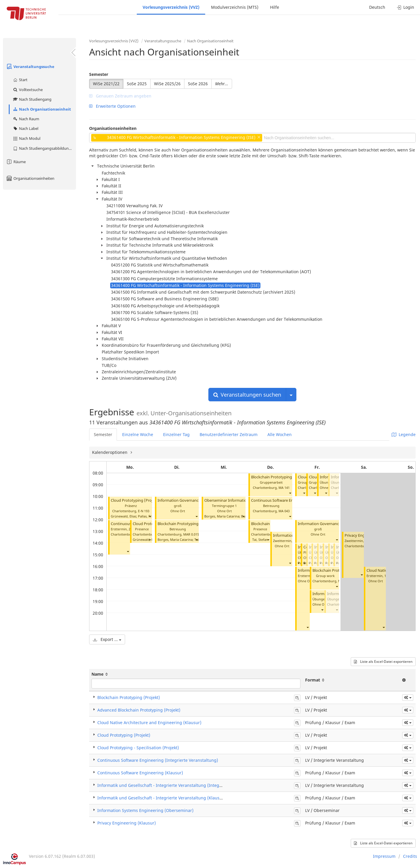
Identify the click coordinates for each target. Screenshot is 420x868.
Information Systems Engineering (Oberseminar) (145, 810)
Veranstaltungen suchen (247, 395)
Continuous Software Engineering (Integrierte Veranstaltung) (158, 760)
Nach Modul (26, 138)
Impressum (384, 856)
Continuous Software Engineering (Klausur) (140, 773)
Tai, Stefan (260, 540)
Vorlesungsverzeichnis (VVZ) (171, 7)
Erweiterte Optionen (112, 106)
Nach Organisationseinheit (42, 109)
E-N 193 (144, 511)
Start (20, 80)
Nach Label (25, 128)
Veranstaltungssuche (30, 67)
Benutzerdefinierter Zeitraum (229, 434)
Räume (16, 162)
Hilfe (275, 7)
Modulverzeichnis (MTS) (235, 7)
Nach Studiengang (32, 99)
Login (406, 7)
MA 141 (284, 488)
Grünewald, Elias (123, 516)
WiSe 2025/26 (167, 84)
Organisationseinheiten (30, 178)
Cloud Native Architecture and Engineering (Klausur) (149, 723)
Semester (99, 74)
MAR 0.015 (191, 534)
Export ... (107, 639)
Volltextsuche (28, 90)
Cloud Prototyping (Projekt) (135, 500)
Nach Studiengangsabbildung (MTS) (44, 148)
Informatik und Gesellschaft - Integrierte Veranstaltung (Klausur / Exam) (169, 798)
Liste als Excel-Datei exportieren (383, 662)
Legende (404, 434)
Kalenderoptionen (110, 452)
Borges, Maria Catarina (175, 540)
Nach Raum (26, 119)
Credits (410, 856)
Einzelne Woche (138, 434)
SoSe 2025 (137, 84)
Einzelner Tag (176, 434)
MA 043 (284, 511)
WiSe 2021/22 (106, 84)
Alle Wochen (280, 434)
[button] (150, 516)
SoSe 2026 (198, 84)
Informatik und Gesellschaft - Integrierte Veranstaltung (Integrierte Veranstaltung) (179, 785)
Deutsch (377, 7)
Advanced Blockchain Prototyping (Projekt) (139, 710)
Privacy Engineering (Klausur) (127, 823)
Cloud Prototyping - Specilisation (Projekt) (138, 748)
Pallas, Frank (148, 516)
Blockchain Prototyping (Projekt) (186, 524)
